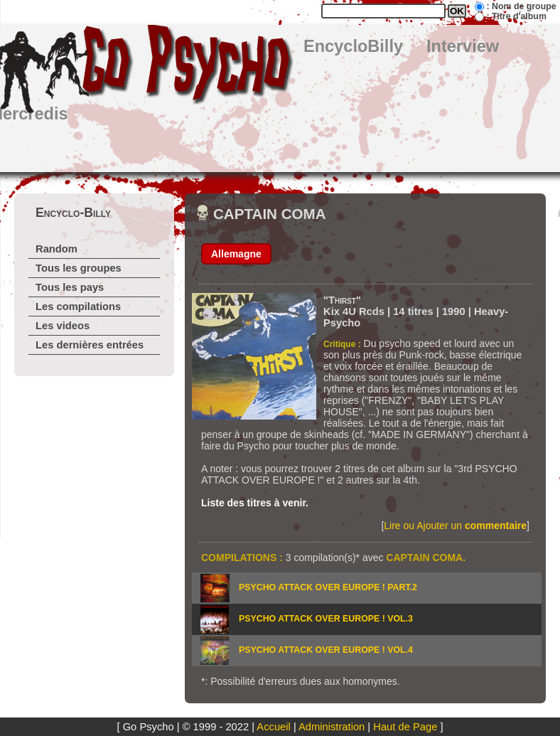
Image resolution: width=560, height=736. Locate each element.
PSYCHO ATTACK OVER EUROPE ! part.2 (328, 587)
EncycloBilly (353, 46)
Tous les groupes (79, 268)
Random (56, 249)
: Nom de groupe (521, 6)
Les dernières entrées (90, 345)
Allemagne (236, 254)
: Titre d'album (516, 16)
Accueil (273, 727)
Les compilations (78, 306)
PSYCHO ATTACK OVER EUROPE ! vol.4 (326, 650)
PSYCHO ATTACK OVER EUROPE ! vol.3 (326, 619)
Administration (332, 727)
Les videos (63, 326)
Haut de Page (405, 727)
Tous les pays (70, 287)
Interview (463, 46)
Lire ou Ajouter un (455, 526)
